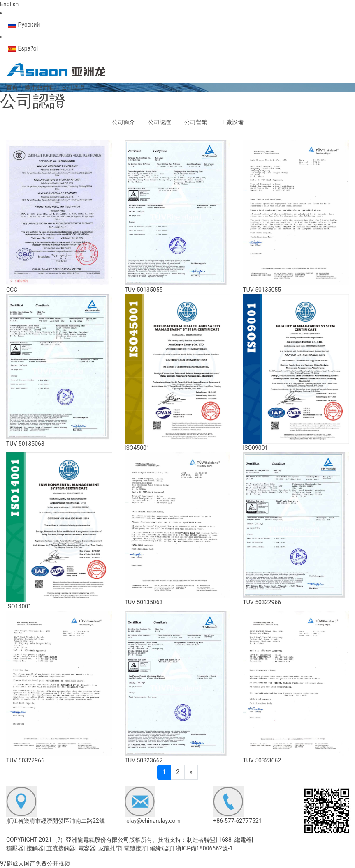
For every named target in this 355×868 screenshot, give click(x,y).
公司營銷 (196, 122)
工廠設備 (232, 122)
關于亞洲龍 (39, 87)
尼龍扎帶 (110, 848)
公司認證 (160, 122)
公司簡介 (123, 122)
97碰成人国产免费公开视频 (35, 863)
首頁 (12, 87)
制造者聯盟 (201, 840)
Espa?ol (23, 48)
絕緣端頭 (161, 848)
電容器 (87, 848)
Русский (24, 25)
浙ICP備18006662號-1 (204, 848)
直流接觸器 (61, 848)
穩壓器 (15, 848)
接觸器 (35, 848)
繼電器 (243, 840)
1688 (225, 840)
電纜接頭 (135, 848)
